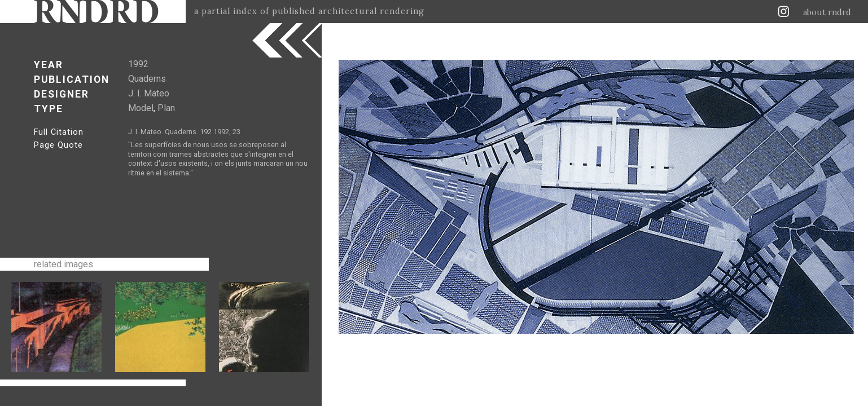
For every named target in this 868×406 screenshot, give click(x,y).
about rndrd (827, 12)
